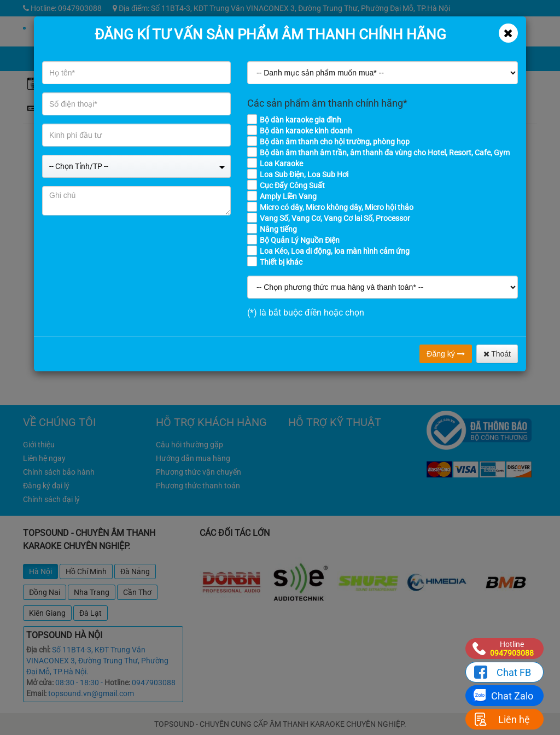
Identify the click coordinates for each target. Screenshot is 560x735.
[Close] (508, 33)
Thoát (497, 354)
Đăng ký (445, 354)
